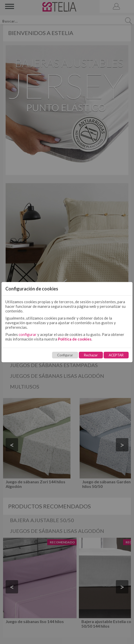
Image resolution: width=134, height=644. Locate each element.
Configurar (65, 355)
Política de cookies (75, 339)
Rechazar (91, 355)
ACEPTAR (116, 355)
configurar (28, 334)
